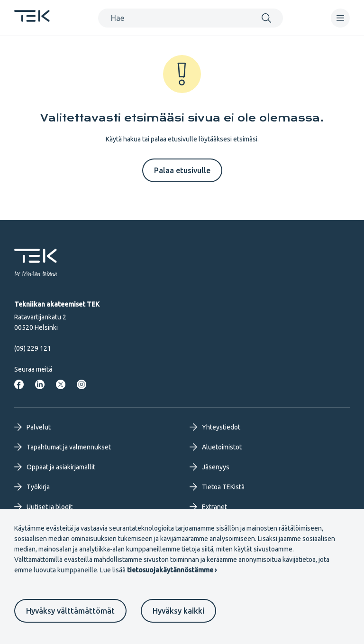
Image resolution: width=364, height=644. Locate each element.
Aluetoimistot (216, 447)
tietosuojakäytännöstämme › (172, 570)
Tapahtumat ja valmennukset (63, 447)
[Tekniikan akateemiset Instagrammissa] (82, 384)
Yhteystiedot (215, 427)
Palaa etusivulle (182, 170)
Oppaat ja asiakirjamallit (55, 467)
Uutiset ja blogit (43, 507)
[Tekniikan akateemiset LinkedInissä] (40, 384)
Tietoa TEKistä (217, 487)
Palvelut (32, 427)
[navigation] (340, 18)
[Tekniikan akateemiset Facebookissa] (19, 384)
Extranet (208, 507)
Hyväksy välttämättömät (70, 611)
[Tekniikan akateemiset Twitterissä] (61, 384)
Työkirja (32, 487)
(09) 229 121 (33, 348)
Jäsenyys (209, 467)
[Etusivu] (32, 19)
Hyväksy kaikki (178, 611)
